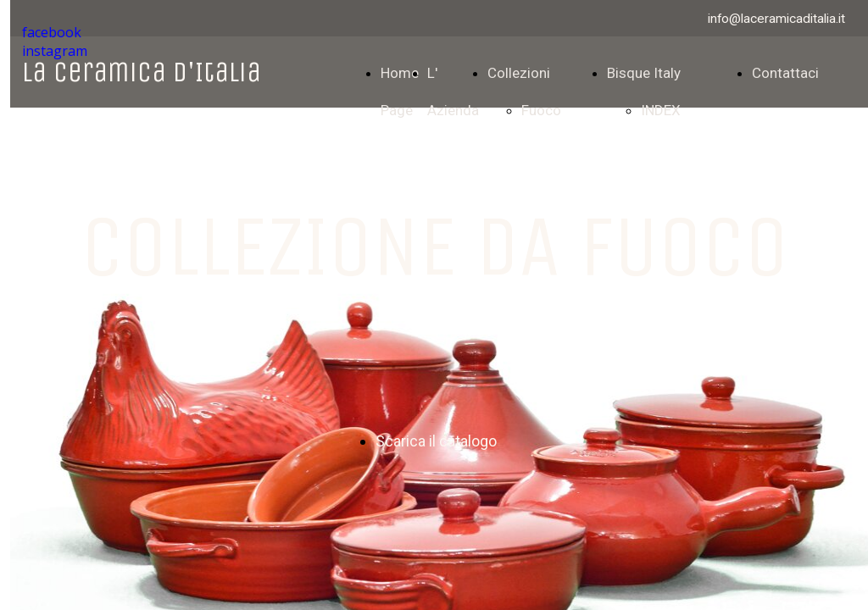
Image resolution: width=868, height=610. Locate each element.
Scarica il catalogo (436, 441)
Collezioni (519, 73)
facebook (52, 32)
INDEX (661, 110)
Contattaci (785, 73)
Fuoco (541, 110)
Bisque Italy (644, 73)
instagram (55, 51)
